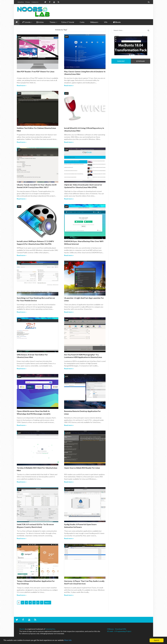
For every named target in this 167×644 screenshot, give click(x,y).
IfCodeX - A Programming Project (119, 631)
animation (69, 490)
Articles (40, 22)
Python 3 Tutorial (68, 22)
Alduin (68, 433)
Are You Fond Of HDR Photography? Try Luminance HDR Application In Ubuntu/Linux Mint (83, 357)
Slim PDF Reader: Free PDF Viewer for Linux (36, 71)
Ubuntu (22, 629)
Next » (47, 603)
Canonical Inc (50, 629)
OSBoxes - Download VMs (117, 629)
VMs (106, 22)
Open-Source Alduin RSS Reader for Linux (82, 468)
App (19, 37)
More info (71, 641)
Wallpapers (94, 22)
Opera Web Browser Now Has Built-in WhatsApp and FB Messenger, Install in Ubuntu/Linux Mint (34, 414)
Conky (82, 22)
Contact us (35, 2)
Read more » (22, 85)
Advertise (21, 2)
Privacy (28, 2)
